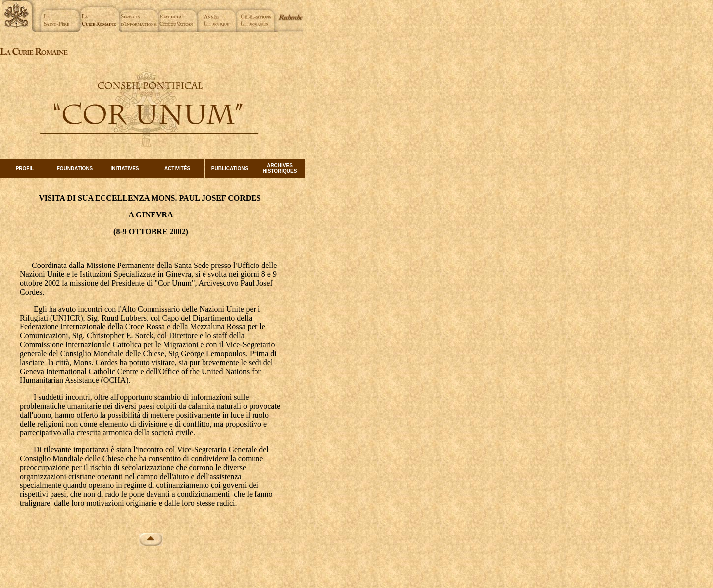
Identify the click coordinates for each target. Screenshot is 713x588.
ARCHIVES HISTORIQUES (280, 168)
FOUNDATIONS (75, 169)
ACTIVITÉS (177, 169)
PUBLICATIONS (230, 169)
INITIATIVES (125, 169)
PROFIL (25, 169)
